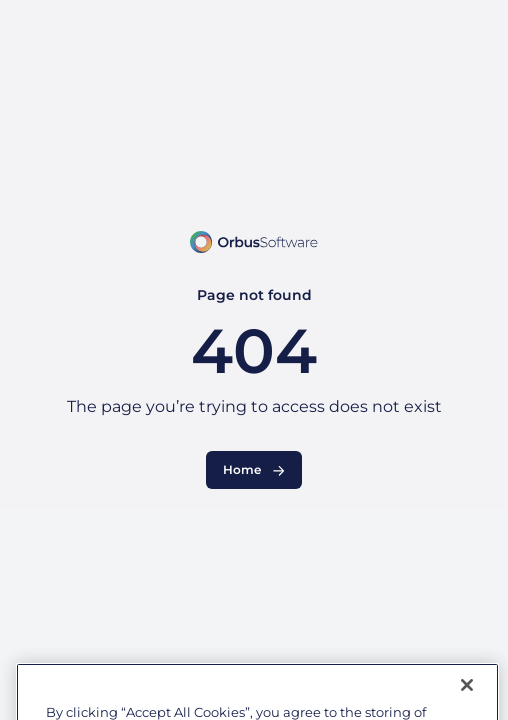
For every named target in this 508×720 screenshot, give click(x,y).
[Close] (467, 696)
